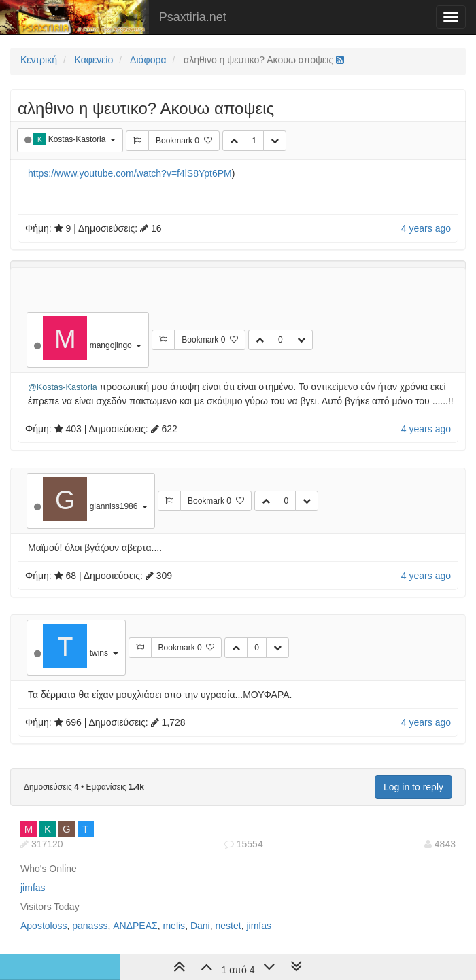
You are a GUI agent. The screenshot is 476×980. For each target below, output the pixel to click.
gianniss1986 (115, 506)
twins (100, 653)
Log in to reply (413, 787)
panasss (90, 926)
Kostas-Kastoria (78, 139)
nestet (228, 926)
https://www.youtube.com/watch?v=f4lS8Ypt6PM (130, 173)
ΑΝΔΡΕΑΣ (135, 926)
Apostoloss (44, 926)
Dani (200, 926)
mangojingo (112, 345)
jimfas (33, 888)
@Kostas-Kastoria (63, 387)
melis (174, 926)
